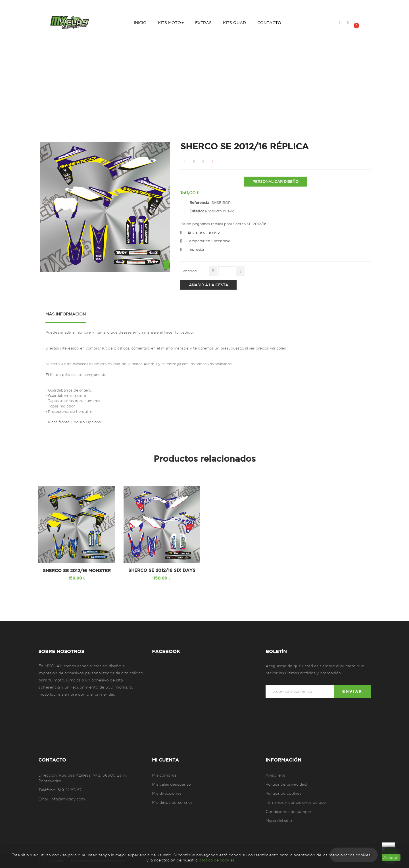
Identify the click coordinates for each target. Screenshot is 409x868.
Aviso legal (276, 775)
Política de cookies (283, 793)
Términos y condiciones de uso (296, 802)
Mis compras (164, 775)
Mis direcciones (167, 793)
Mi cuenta (165, 760)
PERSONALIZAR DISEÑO (276, 181)
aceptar (391, 857)
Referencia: (200, 202)
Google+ (203, 162)
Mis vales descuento (171, 784)
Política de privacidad (286, 784)
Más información (66, 314)
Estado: (197, 211)
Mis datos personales (172, 802)
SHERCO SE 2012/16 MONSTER (77, 571)
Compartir (194, 162)
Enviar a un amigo (204, 232)
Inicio (132, 86)
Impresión (196, 249)
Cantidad (189, 271)
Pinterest (213, 162)
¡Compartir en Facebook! (208, 241)
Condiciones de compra (289, 811)
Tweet (184, 162)
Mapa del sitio (279, 821)
